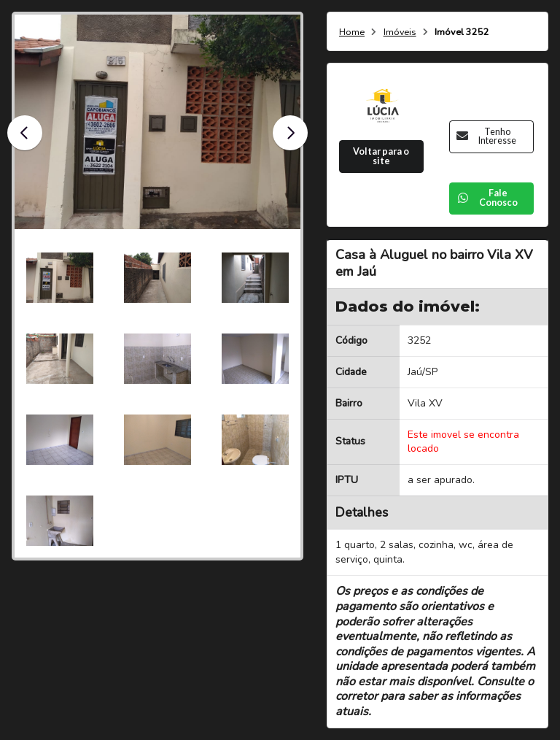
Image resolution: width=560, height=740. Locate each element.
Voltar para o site (381, 156)
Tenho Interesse (486, 136)
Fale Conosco (487, 198)
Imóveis (400, 32)
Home (352, 32)
